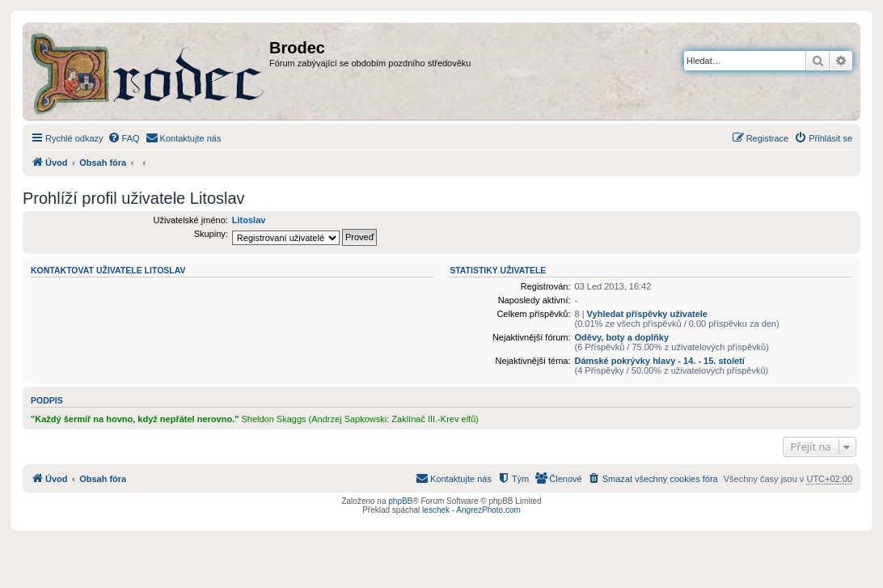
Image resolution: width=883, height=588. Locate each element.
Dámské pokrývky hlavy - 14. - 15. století (660, 361)
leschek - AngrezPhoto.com (471, 510)
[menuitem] (124, 138)
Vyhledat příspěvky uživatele (647, 314)
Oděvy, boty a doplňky (622, 337)
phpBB (400, 501)
